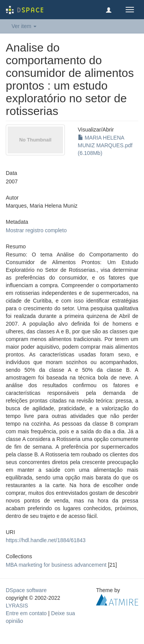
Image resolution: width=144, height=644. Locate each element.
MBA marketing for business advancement (56, 565)
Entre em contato (26, 613)
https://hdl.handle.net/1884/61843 (46, 540)
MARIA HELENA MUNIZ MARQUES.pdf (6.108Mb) (105, 145)
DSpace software (26, 590)
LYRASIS (17, 606)
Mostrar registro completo (36, 230)
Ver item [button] (24, 26)
